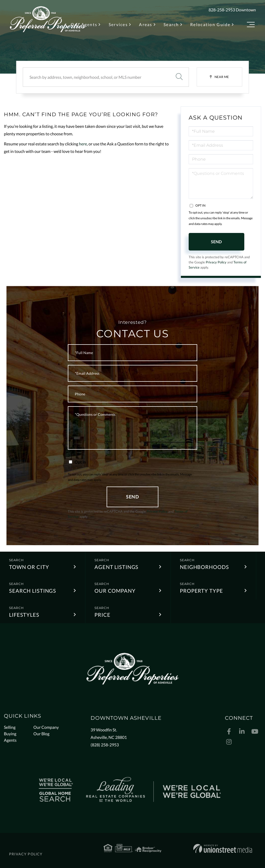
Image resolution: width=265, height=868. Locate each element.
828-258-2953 (222, 10)
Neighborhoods (204, 567)
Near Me (222, 77)
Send (216, 242)
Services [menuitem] (118, 24)
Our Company (115, 591)
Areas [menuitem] (146, 24)
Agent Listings (116, 567)
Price (102, 615)
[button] (179, 77)
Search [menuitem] (171, 24)
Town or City (29, 567)
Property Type (201, 591)
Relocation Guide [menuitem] (210, 24)
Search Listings (33, 591)
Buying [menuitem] (10, 734)
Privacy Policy (216, 262)
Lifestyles (24, 615)
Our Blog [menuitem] (41, 734)
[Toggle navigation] (251, 25)
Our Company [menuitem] (46, 727)
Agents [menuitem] (10, 740)
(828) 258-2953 (105, 745)
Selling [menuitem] (10, 727)
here (83, 144)
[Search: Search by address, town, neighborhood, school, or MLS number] (96, 77)
